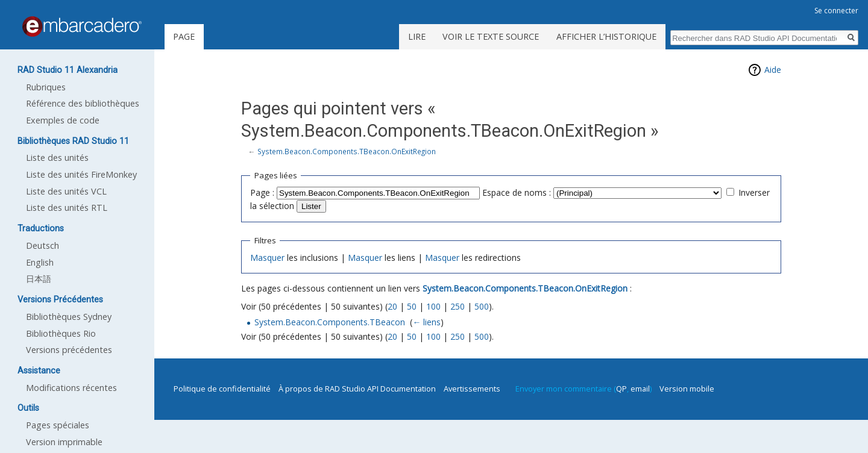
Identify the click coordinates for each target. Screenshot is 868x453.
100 (433, 306)
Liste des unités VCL (66, 191)
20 (392, 306)
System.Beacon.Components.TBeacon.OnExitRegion (347, 151)
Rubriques (46, 87)
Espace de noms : (517, 192)
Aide (773, 70)
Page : (262, 192)
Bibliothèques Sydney (69, 317)
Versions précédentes (69, 350)
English (40, 262)
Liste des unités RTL (67, 208)
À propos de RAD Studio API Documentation (357, 389)
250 (458, 306)
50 (412, 306)
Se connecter (836, 11)
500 (482, 306)
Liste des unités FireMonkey (81, 174)
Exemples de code (63, 120)
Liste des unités (57, 158)
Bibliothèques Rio (61, 333)
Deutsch (42, 245)
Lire (417, 36)
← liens (426, 322)
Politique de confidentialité (222, 389)
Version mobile (687, 389)
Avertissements (472, 389)
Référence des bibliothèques (83, 103)
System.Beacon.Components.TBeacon (330, 322)
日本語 (39, 279)
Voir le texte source (491, 36)
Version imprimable (64, 442)
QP (621, 389)
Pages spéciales (58, 425)
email (640, 389)
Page (184, 36)
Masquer (267, 258)
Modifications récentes (71, 388)
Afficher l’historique (606, 36)
